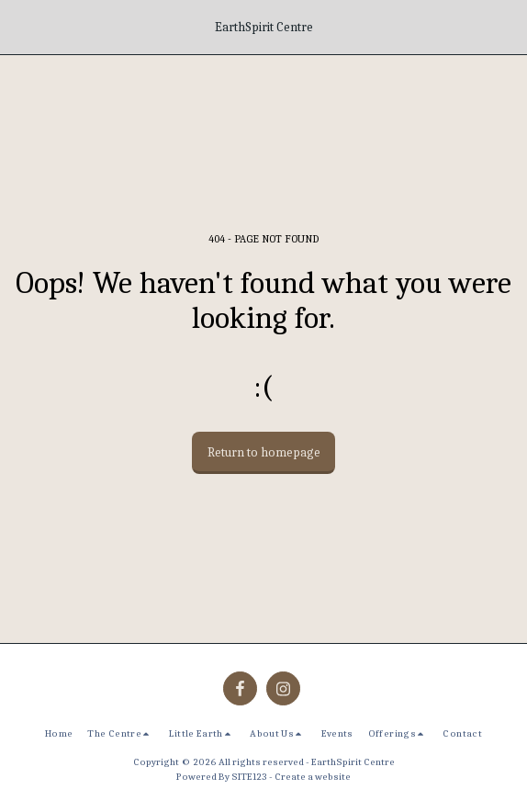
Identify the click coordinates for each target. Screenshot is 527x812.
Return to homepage (264, 452)
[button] (20, 26)
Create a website (313, 777)
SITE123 (249, 777)
